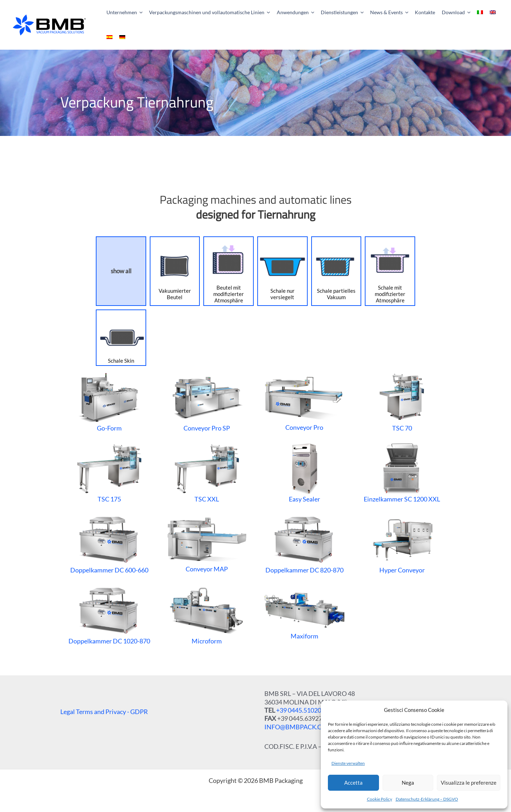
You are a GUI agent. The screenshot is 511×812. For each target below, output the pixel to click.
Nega (408, 783)
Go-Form (109, 401)
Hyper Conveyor (402, 543)
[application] (138, 12)
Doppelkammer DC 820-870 (304, 543)
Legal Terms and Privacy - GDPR (104, 712)
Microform (207, 614)
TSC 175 (109, 472)
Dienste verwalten (348, 763)
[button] (121, 12)
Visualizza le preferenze (469, 783)
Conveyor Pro (304, 401)
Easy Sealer (304, 472)
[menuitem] (465, 12)
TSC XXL (207, 472)
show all (121, 271)
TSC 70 (402, 401)
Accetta (353, 783)
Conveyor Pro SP (207, 401)
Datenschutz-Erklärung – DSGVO (427, 799)
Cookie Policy (380, 799)
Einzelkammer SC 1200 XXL (402, 472)
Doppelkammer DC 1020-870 (109, 614)
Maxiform (304, 614)
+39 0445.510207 (300, 710)
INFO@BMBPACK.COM (298, 727)
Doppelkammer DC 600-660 (109, 543)
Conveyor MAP (207, 543)
